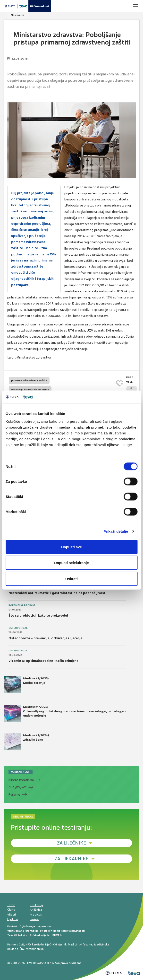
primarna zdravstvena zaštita (29, 380)
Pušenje (14, 795)
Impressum (45, 926)
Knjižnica (36, 910)
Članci (11, 910)
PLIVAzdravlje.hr (40, 935)
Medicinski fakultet (80, 944)
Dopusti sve (71, 547)
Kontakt (12, 926)
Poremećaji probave (22, 605)
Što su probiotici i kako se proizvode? (38, 616)
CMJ (21, 944)
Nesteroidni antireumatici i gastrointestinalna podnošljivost (57, 593)
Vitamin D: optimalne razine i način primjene (43, 661)
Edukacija (36, 905)
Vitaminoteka (35, 949)
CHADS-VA (17, 787)
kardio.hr (38, 944)
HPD (28, 944)
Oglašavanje (27, 926)
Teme (11, 905)
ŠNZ (22, 949)
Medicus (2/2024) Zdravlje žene (26, 742)
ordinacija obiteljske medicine (30, 390)
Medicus (36, 915)
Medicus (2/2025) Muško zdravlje (26, 685)
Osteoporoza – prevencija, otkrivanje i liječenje (45, 638)
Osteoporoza (18, 628)
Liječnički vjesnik (56, 944)
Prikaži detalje (116, 531)
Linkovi (35, 919)
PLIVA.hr (57, 935)
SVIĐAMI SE (131, 384)
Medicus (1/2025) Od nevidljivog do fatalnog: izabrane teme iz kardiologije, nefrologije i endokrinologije (65, 713)
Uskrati (71, 579)
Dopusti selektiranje (71, 563)
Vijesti (12, 915)
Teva (10, 935)
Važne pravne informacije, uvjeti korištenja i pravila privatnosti (46, 931)
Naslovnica (17, 15)
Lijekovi (13, 919)
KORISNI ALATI (21, 772)
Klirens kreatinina (21, 780)
